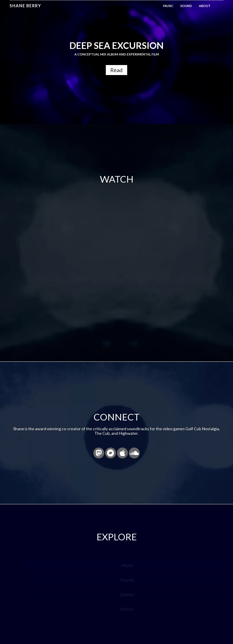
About (205, 6)
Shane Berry (25, 6)
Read (116, 70)
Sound (186, 6)
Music (168, 6)
